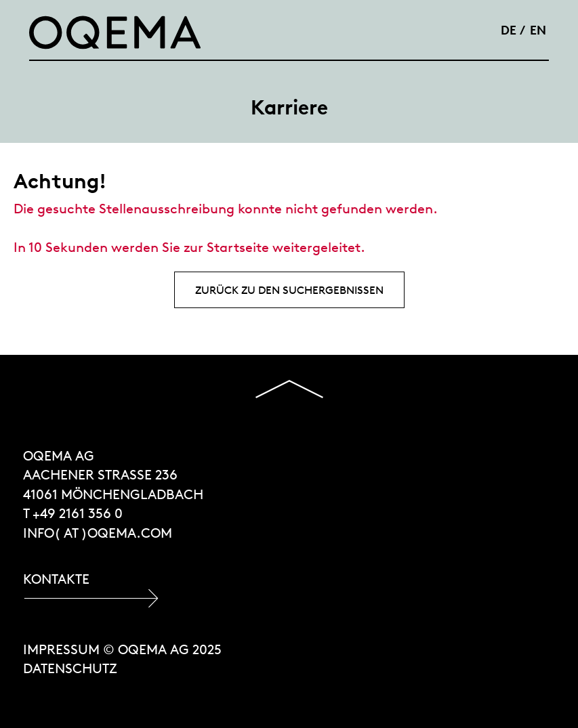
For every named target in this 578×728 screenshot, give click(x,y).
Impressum (61, 649)
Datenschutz (70, 668)
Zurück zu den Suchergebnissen (289, 290)
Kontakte (56, 579)
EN (538, 30)
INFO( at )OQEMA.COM (98, 533)
